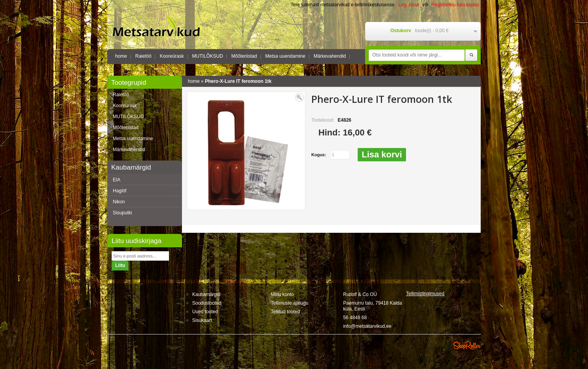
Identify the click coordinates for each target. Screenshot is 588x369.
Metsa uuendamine (285, 56)
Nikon (119, 202)
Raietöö (143, 56)
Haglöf (120, 191)
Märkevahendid (330, 56)
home (121, 56)
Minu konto (282, 294)
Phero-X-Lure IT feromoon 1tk (238, 81)
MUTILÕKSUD (208, 56)
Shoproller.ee (467, 345)
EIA (117, 180)
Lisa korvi (382, 154)
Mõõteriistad (244, 56)
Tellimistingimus (425, 294)
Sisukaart (202, 320)
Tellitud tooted (285, 312)
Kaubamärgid (206, 294)
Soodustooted (207, 303)
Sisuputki (122, 213)
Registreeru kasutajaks (455, 5)
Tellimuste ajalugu (289, 303)
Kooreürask (172, 56)
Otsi (471, 55)
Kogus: (319, 155)
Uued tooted (205, 312)
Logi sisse (409, 5)
